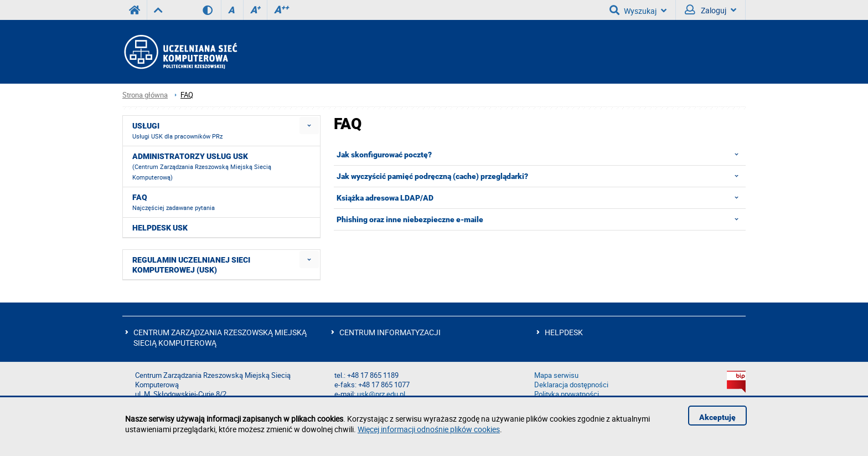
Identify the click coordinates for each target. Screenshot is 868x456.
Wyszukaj (638, 10)
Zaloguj (711, 10)
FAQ (187, 95)
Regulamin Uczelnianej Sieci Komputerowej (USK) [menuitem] (191, 265)
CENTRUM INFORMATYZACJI (390, 332)
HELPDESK (564, 332)
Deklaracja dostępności (571, 385)
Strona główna (145, 95)
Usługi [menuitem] (177, 131)
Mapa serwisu (556, 375)
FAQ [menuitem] (174, 202)
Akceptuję (717, 417)
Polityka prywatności (567, 394)
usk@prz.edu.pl (381, 394)
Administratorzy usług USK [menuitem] (202, 166)
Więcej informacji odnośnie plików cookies (429, 429)
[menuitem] (309, 125)
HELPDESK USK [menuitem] (160, 228)
